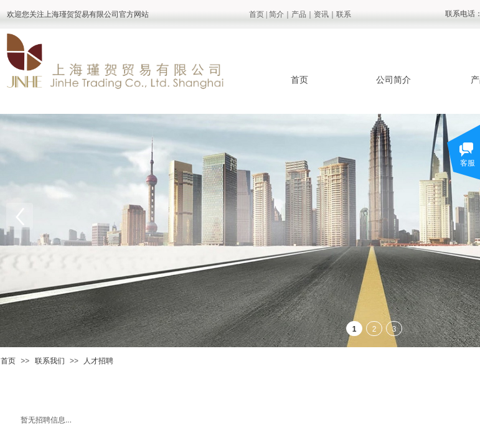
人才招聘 (98, 361)
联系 (344, 14)
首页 (256, 14)
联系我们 (50, 361)
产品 (299, 14)
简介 (276, 14)
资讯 (321, 14)
